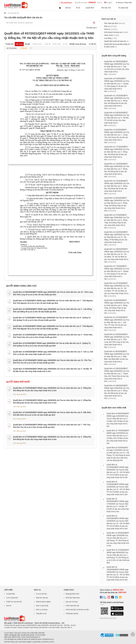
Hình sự (107, 29)
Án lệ (78, 8)
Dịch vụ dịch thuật (42, 606)
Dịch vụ (100, 3)
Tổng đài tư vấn (41, 614)
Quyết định (90, 8)
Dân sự (107, 26)
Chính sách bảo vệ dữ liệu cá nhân (77, 610)
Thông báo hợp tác (72, 614)
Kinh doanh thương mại (113, 32)
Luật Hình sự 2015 (48, 642)
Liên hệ (9, 606)
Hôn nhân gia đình (20, 394)
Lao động (108, 38)
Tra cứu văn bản (41, 594)
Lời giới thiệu (11, 594)
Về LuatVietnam (65, 3)
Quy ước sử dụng (72, 602)
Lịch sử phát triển (12, 598)
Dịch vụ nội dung (42, 610)
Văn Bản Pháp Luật (11, 642)
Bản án (68, 8)
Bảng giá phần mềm (72, 594)
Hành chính (109, 35)
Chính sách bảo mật (72, 606)
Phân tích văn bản (42, 598)
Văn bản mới (106, 8)
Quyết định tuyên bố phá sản (115, 41)
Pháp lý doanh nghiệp (43, 602)
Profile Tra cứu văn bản (14, 602)
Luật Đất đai (36, 642)
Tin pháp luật (123, 8)
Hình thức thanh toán (73, 598)
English (108, 3)
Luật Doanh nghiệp (25, 642)
